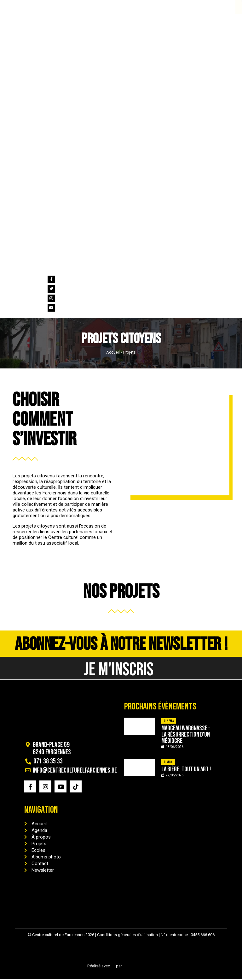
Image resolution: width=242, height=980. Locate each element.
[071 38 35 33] (9, 3)
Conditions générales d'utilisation (127, 936)
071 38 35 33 (19, 11)
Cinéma (169, 722)
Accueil (113, 352)
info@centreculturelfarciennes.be (76, 11)
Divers (168, 763)
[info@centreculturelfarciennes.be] (41, 3)
